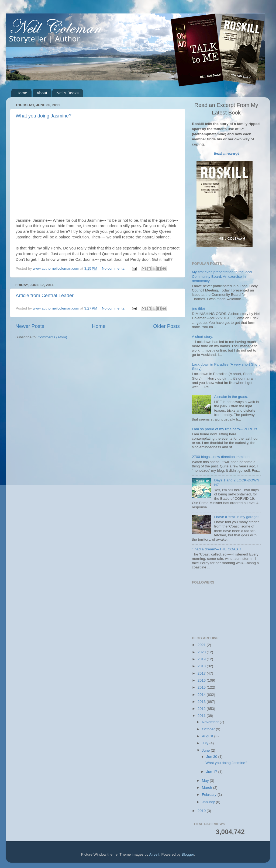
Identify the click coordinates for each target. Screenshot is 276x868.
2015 (202, 687)
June (206, 750)
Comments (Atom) (53, 337)
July (206, 743)
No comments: (114, 268)
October (209, 729)
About (42, 93)
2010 (202, 811)
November (211, 722)
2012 (202, 709)
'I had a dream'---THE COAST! (217, 549)
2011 (202, 716)
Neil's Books (67, 93)
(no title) (199, 309)
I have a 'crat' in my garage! (236, 517)
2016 (202, 680)
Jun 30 (212, 757)
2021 (202, 645)
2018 (202, 666)
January (209, 802)
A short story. (202, 337)
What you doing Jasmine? (44, 116)
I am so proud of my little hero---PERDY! (225, 429)
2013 (202, 702)
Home (22, 93)
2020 (202, 652)
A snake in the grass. (231, 397)
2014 (202, 695)
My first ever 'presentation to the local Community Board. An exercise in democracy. (222, 276)
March (207, 788)
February (210, 795)
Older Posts (166, 326)
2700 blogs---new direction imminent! (222, 457)
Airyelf (154, 854)
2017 (202, 673)
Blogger (188, 854)
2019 (202, 659)
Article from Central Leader (45, 296)
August (208, 736)
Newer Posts (30, 326)
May (206, 781)
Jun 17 (212, 772)
